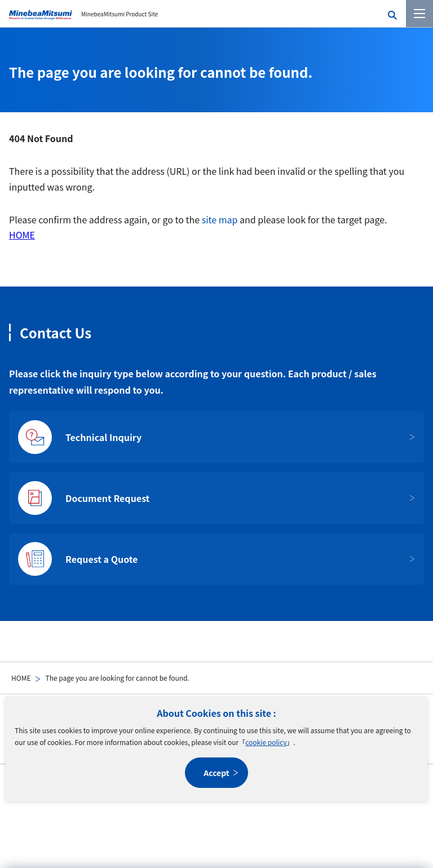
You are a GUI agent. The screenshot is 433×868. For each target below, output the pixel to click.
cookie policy (266, 742)
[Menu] (419, 14)
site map (220, 219)
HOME (21, 678)
